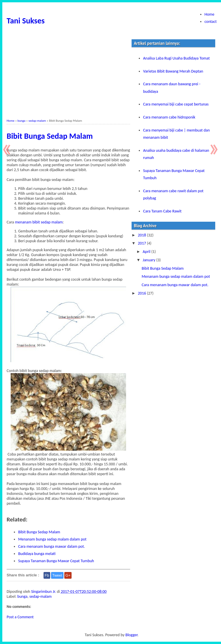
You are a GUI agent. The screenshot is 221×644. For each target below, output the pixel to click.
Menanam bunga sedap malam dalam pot (52, 539)
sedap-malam (37, 121)
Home (209, 14)
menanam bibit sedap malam (39, 222)
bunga (22, 121)
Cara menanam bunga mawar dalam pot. (51, 546)
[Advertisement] (68, 78)
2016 (143, 293)
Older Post (213, 150)
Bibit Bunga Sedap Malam (50, 136)
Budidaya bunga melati (37, 554)
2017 (143, 243)
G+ (68, 575)
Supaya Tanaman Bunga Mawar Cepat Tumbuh (56, 561)
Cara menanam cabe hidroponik (169, 117)
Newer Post (8, 150)
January (149, 260)
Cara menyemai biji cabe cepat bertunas (176, 104)
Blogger (132, 635)
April (147, 252)
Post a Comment (20, 617)
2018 (143, 235)
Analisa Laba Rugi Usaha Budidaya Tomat (176, 58)
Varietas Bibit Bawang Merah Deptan (173, 71)
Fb (47, 575)
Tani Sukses (26, 21)
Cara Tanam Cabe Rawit (162, 211)
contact (211, 22)
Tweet (57, 575)
